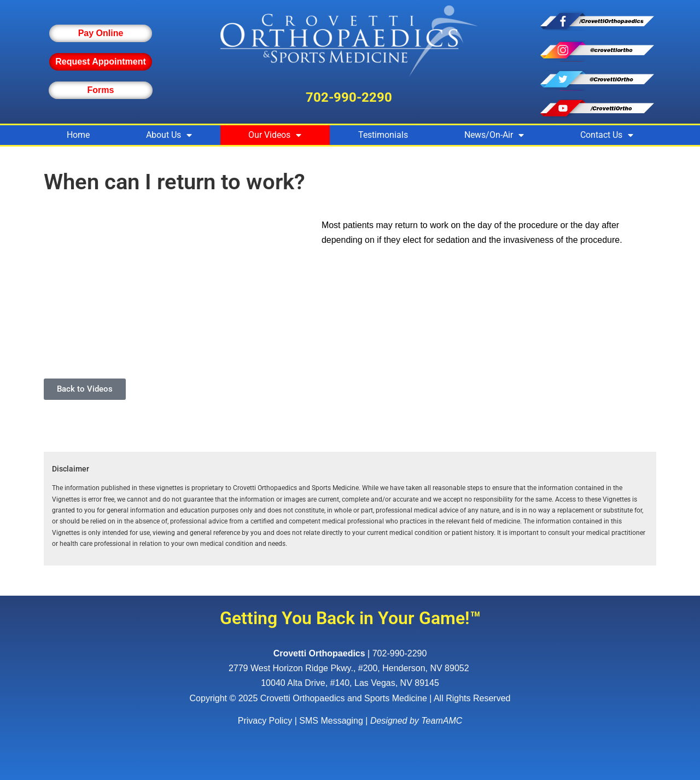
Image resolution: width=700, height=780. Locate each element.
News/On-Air (494, 135)
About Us (169, 135)
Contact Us (607, 135)
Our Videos (275, 135)
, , (350, 668)
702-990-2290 (349, 97)
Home (78, 135)
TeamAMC (442, 721)
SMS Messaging (331, 721)
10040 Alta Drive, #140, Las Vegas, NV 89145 (350, 683)
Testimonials (383, 135)
